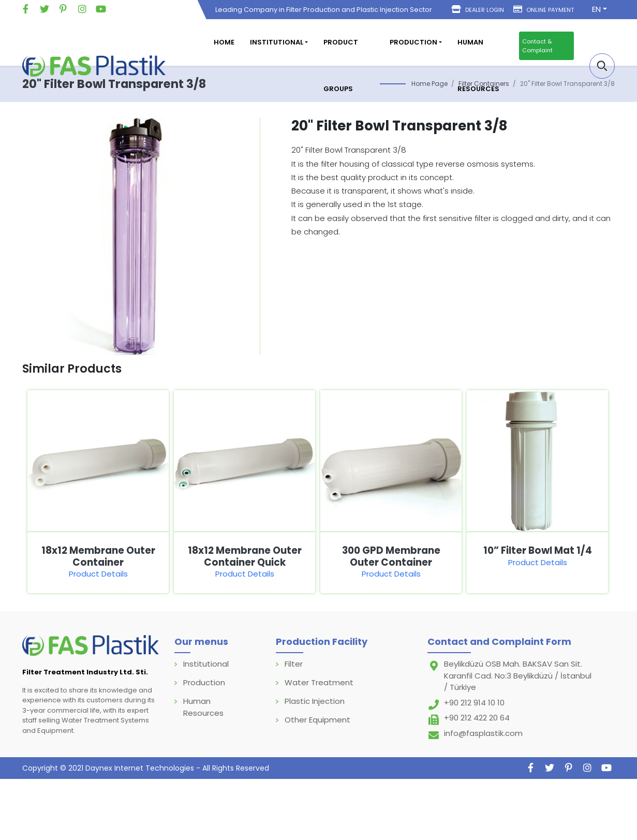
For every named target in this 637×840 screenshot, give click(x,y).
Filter (294, 664)
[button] (602, 66)
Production (204, 682)
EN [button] (596, 9)
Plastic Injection (315, 701)
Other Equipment (317, 720)
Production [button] (413, 42)
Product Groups (341, 65)
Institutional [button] (277, 42)
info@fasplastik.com (483, 733)
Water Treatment (319, 682)
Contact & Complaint (537, 46)
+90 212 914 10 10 (474, 703)
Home (224, 42)
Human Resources (478, 65)
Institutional (206, 664)
